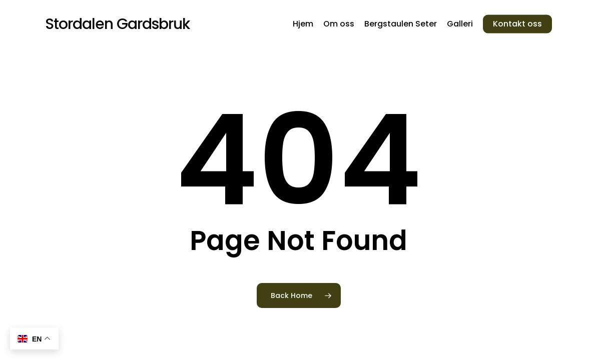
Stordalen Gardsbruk (117, 24)
